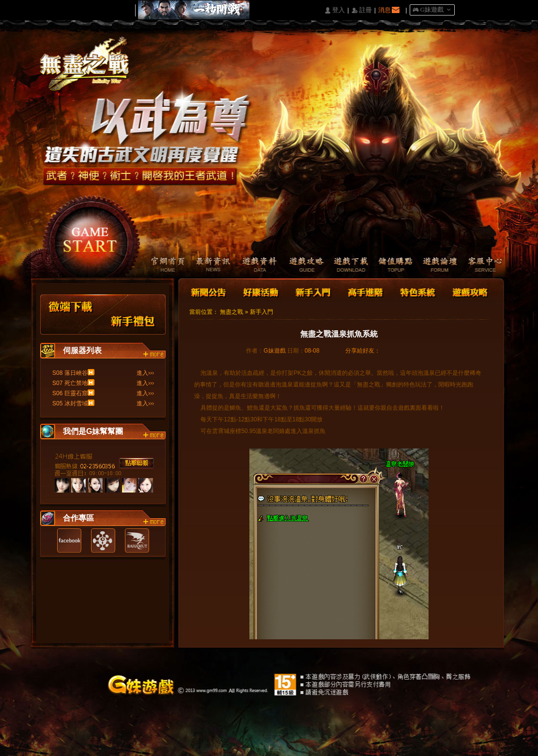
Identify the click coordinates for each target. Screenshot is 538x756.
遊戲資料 (254, 265)
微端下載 (71, 315)
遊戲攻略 (300, 265)
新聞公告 (209, 291)
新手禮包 (133, 315)
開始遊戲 (90, 235)
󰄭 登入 (335, 10)
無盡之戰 (231, 312)
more (154, 355)
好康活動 (259, 291)
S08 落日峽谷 (70, 373)
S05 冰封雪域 (70, 403)
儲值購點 (392, 265)
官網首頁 (162, 265)
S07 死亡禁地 (70, 383)
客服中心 (484, 265)
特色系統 (416, 291)
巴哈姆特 (137, 540)
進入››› (145, 373)
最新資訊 (208, 265)
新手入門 (313, 291)
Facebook (69, 540)
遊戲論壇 (438, 265)
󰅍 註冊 (362, 10)
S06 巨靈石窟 (70, 393)
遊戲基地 (103, 540)
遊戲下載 (346, 265)
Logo (89, 72)
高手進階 (365, 291)
